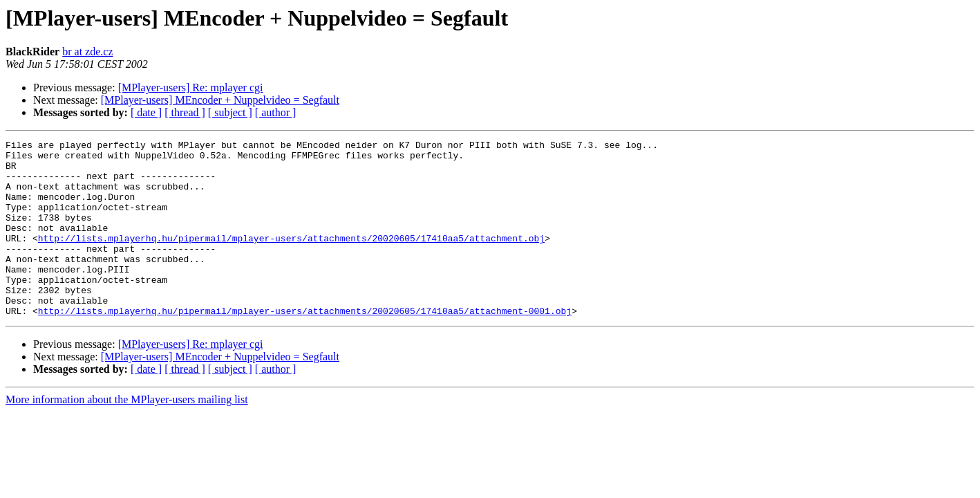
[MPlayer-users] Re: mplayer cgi (191, 87)
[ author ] (276, 112)
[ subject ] (230, 112)
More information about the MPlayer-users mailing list (127, 435)
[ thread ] (185, 112)
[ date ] (146, 112)
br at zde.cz (87, 52)
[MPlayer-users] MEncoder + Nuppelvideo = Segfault (220, 100)
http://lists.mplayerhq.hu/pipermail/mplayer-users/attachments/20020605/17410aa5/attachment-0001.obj (305, 346)
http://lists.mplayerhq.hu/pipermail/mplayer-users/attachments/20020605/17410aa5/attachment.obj (291, 259)
